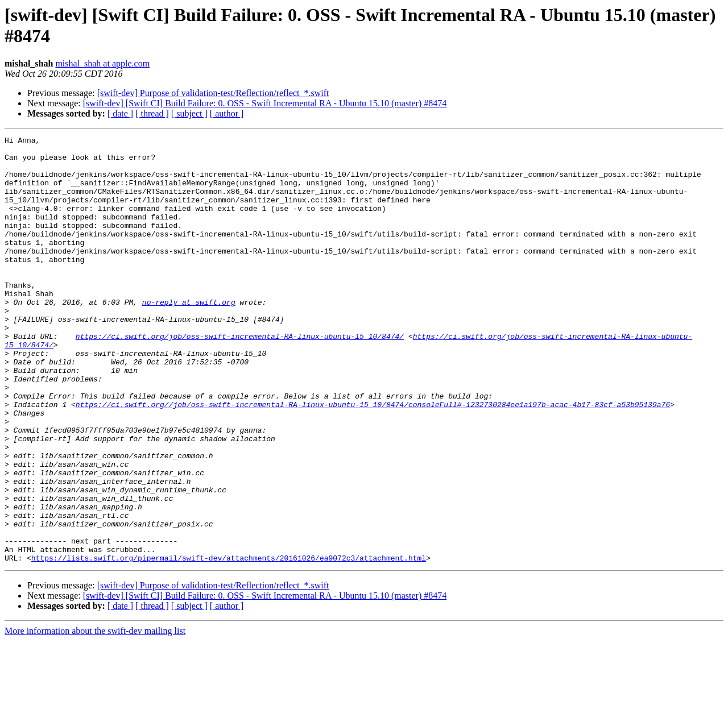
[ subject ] (189, 113)
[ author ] (227, 113)
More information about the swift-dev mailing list (95, 716)
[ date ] (120, 113)
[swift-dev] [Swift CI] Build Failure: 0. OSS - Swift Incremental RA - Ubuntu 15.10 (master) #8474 (265, 103)
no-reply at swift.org (189, 336)
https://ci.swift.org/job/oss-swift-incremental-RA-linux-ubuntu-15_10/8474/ (240, 377)
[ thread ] (152, 113)
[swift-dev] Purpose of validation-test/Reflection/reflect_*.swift (213, 93)
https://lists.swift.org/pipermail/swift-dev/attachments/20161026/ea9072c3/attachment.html (229, 643)
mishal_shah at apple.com (102, 63)
